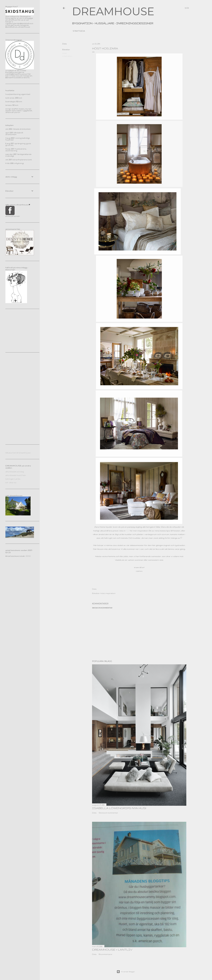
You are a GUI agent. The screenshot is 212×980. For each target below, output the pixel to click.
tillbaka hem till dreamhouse (18, 453)
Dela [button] (64, 44)
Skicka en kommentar (102, 608)
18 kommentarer (106, 954)
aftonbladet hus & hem (16, 475)
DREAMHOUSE (113, 11)
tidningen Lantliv (13, 479)
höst (64, 53)
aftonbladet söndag (15, 472)
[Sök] (187, 8)
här (128, 531)
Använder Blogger (126, 972)
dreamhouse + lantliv (112, 950)
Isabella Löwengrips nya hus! (119, 808)
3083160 (28, 556)
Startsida (79, 31)
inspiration (67, 56)
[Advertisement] (139, 634)
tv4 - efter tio (11, 483)
